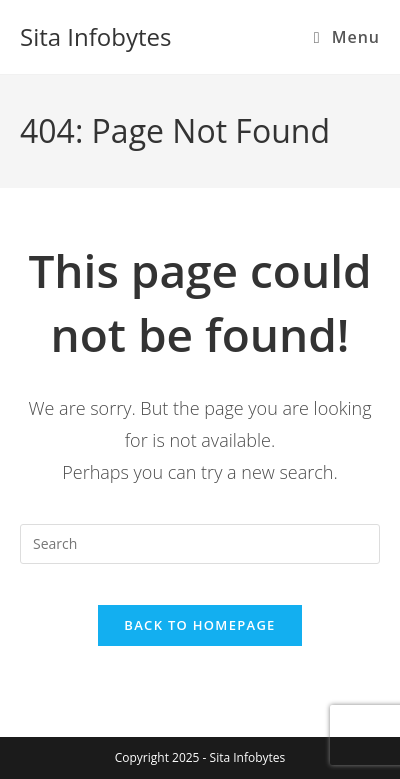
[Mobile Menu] (347, 37)
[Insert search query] (200, 544)
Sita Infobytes (95, 36)
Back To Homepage (199, 625)
